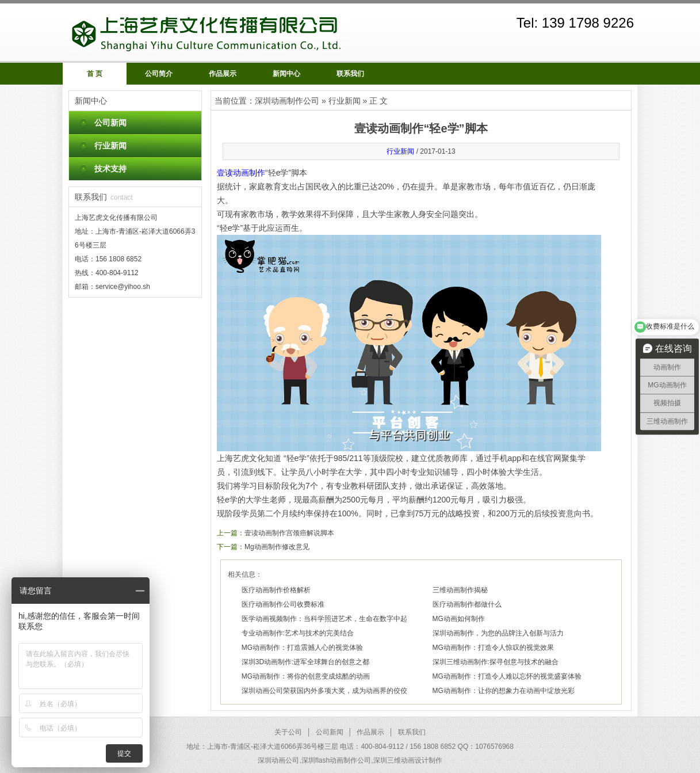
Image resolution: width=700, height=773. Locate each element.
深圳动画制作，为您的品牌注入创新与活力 (498, 633)
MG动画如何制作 (459, 619)
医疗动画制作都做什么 (467, 604)
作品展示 (223, 74)
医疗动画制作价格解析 (276, 590)
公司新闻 (110, 123)
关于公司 (288, 732)
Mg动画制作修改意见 (277, 547)
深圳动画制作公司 (287, 101)
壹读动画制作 (241, 173)
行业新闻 (110, 146)
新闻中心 (286, 74)
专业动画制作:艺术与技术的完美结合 (298, 633)
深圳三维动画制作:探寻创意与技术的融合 (496, 662)
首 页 (95, 74)
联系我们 (350, 74)
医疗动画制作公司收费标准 (283, 604)
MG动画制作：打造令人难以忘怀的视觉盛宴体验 (507, 676)
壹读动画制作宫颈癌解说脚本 (289, 533)
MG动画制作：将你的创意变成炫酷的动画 (306, 676)
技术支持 (110, 169)
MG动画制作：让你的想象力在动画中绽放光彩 (504, 691)
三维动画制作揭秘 (460, 590)
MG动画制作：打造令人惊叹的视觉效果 (493, 648)
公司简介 (159, 74)
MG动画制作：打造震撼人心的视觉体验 (302, 648)
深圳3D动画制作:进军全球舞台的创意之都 (306, 662)
